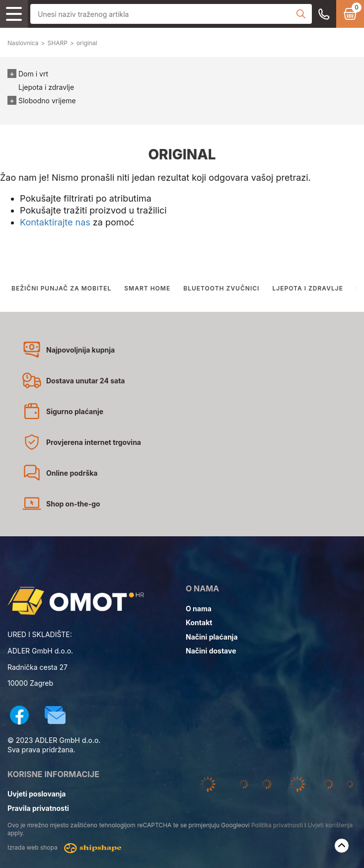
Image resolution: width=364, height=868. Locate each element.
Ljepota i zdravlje (46, 87)
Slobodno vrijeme (47, 101)
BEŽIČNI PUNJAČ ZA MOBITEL (61, 288)
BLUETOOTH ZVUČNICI (221, 288)
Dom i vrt (33, 74)
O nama (199, 609)
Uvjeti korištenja (330, 825)
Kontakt (199, 622)
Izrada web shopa (64, 848)
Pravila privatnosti (38, 808)
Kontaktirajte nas (55, 222)
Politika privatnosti (277, 825)
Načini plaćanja (212, 637)
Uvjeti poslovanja (36, 794)
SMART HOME (147, 288)
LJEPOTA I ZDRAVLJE (307, 288)
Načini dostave (211, 651)
